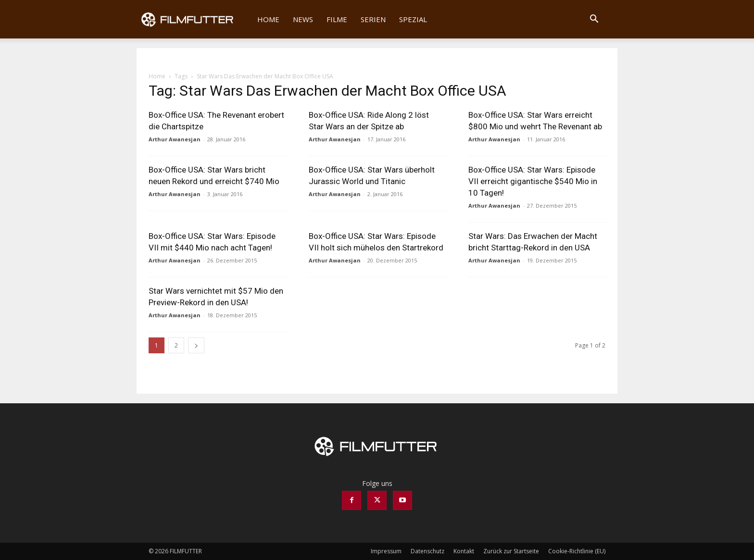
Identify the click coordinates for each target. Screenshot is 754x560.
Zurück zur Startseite (511, 551)
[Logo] (194, 19)
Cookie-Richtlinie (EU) (577, 551)
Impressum (386, 551)
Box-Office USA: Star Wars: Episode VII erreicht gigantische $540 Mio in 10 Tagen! (533, 181)
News (303, 19)
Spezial (413, 19)
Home (268, 19)
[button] (594, 20)
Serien (373, 19)
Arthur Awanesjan (175, 139)
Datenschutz (427, 551)
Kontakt (464, 551)
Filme (337, 19)
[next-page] (196, 345)
